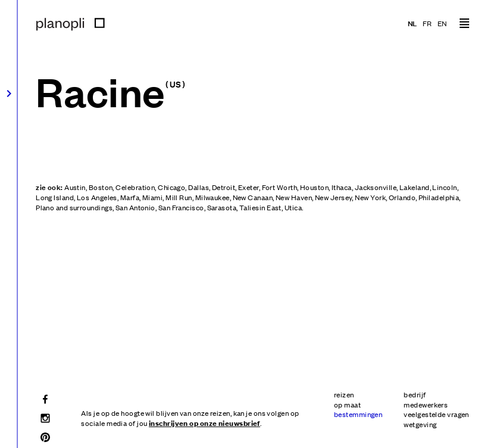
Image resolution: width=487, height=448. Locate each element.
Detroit (224, 187)
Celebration (135, 187)
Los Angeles (97, 197)
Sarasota (222, 207)
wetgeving (420, 424)
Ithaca (342, 187)
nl (413, 23)
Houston (314, 187)
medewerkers (426, 405)
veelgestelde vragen (436, 414)
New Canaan (253, 197)
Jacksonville (376, 187)
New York (370, 197)
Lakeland (415, 187)
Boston (101, 187)
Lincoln (444, 187)
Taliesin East (260, 207)
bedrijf (415, 394)
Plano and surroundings (74, 207)
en (442, 23)
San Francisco (181, 207)
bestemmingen (358, 414)
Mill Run (179, 197)
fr (427, 23)
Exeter (249, 187)
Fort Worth (280, 187)
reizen (344, 394)
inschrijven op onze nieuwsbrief (205, 423)
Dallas (199, 187)
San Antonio (135, 207)
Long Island (55, 197)
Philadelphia (439, 197)
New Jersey (334, 197)
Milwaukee (213, 197)
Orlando (402, 197)
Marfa (130, 197)
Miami (152, 197)
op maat (347, 405)
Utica (293, 207)
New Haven (294, 197)
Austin (75, 187)
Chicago (171, 187)
